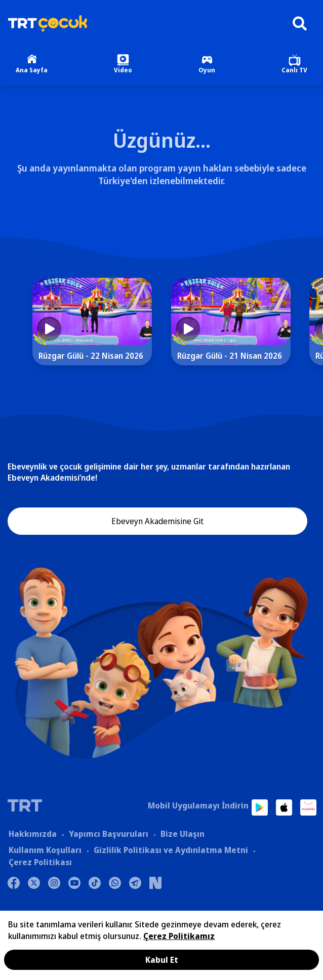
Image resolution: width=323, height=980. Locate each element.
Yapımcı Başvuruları (109, 834)
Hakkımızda (33, 834)
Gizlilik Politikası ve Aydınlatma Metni (171, 850)
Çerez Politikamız (179, 936)
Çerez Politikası (40, 862)
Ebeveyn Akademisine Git (157, 521)
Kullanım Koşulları (45, 850)
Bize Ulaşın (183, 834)
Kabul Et (162, 960)
